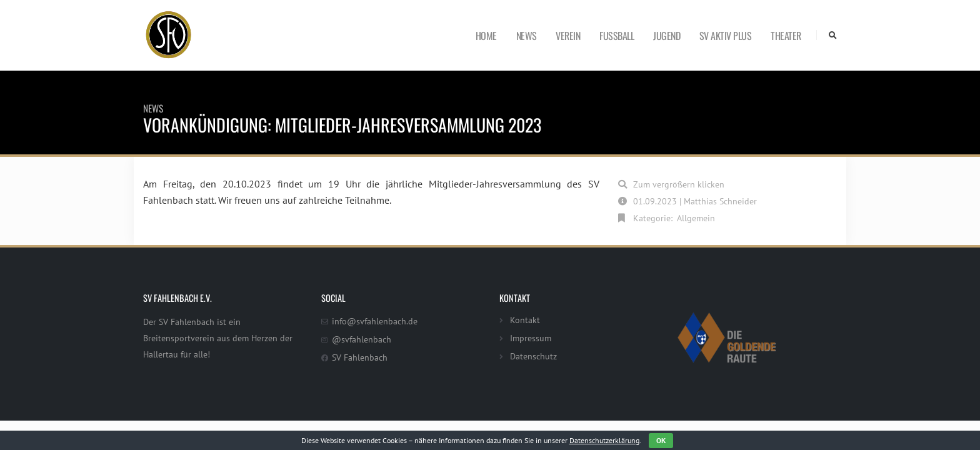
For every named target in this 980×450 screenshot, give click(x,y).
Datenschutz (533, 356)
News (527, 36)
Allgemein (696, 218)
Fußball (617, 36)
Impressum (531, 338)
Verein (568, 36)
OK (661, 440)
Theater (786, 36)
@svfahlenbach (362, 339)
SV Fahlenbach (360, 357)
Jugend (667, 36)
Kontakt (525, 320)
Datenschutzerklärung (604, 440)
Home (486, 36)
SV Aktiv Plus (726, 36)
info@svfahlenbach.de (375, 321)
